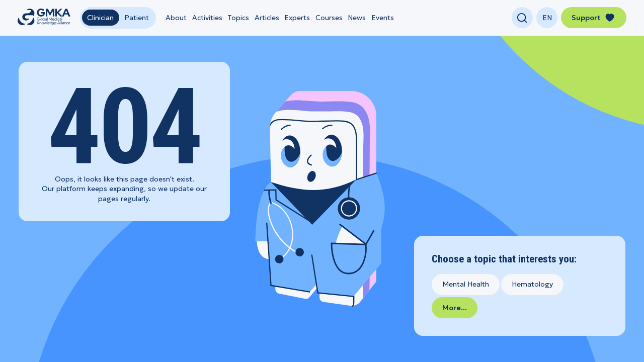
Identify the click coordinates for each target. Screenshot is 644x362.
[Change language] (547, 18)
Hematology (532, 284)
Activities (207, 18)
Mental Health (466, 284)
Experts (297, 18)
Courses (329, 18)
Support (594, 18)
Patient (137, 18)
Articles (267, 18)
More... (455, 308)
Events (383, 18)
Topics (238, 18)
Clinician (100, 18)
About (176, 18)
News (357, 18)
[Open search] (522, 18)
